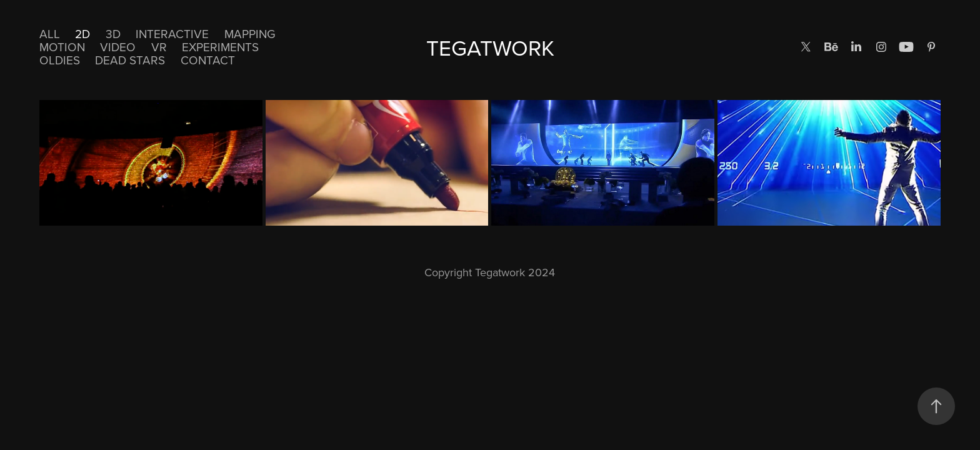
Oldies (60, 60)
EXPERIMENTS (220, 47)
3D (113, 33)
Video (118, 47)
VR (159, 47)
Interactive (172, 33)
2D (82, 33)
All (50, 33)
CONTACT (208, 60)
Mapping (250, 33)
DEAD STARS (130, 60)
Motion (62, 47)
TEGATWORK (490, 47)
